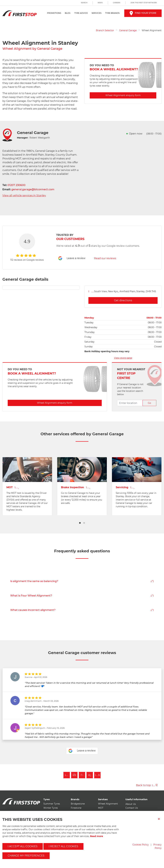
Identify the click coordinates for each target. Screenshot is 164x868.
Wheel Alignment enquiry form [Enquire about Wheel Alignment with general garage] (123, 95)
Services (96, 13)
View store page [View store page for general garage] (123, 358)
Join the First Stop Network (144, 3)
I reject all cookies (63, 846)
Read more (96, 836)
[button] (80, 523)
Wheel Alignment (108, 804)
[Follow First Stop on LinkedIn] (90, 775)
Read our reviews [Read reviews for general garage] (105, 258)
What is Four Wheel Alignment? (82, 596)
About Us (131, 804)
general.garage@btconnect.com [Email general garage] (33, 189)
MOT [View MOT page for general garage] (13, 487)
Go (149, 403)
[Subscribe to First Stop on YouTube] (97, 775)
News (100, 3)
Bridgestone (78, 804)
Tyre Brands (112, 13)
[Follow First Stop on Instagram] (67, 775)
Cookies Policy (141, 845)
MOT (101, 808)
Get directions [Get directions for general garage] (123, 300)
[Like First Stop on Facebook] (74, 775)
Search (84, 3)
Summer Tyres (52, 804)
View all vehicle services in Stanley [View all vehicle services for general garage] (24, 195)
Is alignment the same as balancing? (82, 581)
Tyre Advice (81, 13)
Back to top (147, 785)
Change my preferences (26, 856)
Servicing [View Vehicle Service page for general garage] (125, 487)
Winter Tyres (51, 808)
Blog (68, 13)
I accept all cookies (23, 846)
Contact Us (132, 808)
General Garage (128, 30)
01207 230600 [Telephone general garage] (16, 185)
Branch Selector (105, 30)
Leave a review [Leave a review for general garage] (72, 258)
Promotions (54, 13)
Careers (117, 3)
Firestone (76, 808)
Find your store (143, 13)
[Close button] (160, 821)
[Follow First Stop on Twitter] (82, 775)
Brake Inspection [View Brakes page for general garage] (76, 487)
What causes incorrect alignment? (82, 610)
